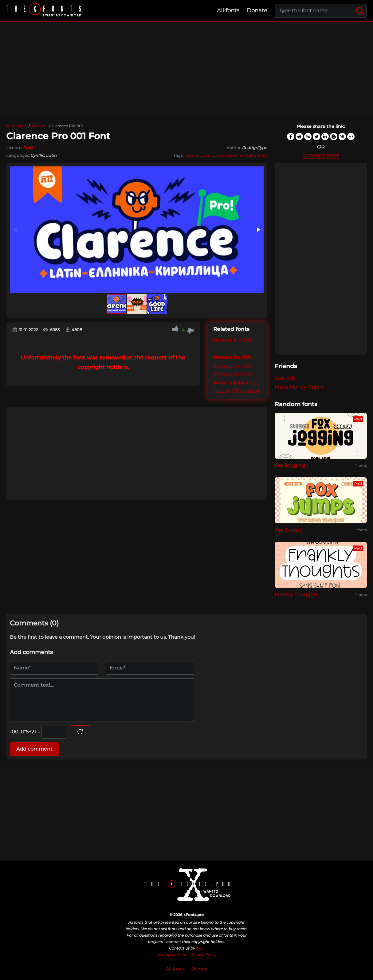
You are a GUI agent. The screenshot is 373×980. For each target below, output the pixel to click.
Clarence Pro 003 (232, 348)
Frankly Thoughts (296, 595)
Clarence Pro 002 (232, 340)
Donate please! (321, 155)
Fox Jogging (290, 465)
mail (200, 948)
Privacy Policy (203, 955)
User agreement (171, 955)
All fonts (228, 10)
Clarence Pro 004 (232, 357)
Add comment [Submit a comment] (34, 749)
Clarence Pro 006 (233, 374)
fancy (262, 155)
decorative (226, 155)
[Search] (360, 11)
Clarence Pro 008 (237, 391)
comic (208, 155)
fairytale (247, 155)
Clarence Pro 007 (237, 383)
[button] (258, 230)
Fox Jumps (288, 530)
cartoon (192, 155)
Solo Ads (285, 378)
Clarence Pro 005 (232, 366)
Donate (257, 10)
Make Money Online (299, 387)
